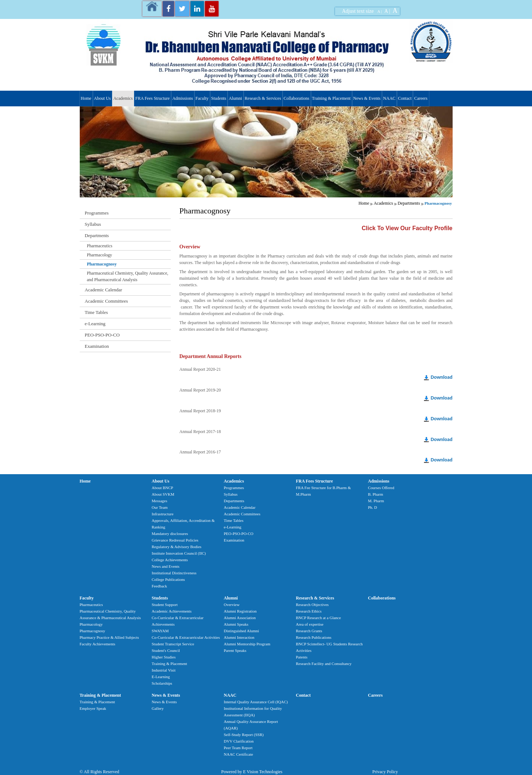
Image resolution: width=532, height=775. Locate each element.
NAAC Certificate (239, 754)
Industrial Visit (164, 670)
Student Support (165, 605)
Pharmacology (100, 255)
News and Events (166, 566)
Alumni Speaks (236, 624)
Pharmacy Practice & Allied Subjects (109, 637)
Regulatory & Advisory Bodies (177, 547)
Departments (409, 203)
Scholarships (162, 683)
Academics (123, 98)
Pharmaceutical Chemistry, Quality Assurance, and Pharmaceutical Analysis (128, 276)
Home (86, 98)
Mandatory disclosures (170, 534)
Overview (232, 605)
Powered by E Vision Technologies (252, 772)
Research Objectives (312, 605)
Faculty (202, 98)
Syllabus (93, 224)
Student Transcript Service (173, 644)
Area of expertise (310, 624)
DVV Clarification (239, 741)
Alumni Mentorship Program (247, 644)
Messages (160, 501)
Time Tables (96, 312)
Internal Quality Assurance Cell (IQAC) (256, 702)
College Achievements (170, 560)
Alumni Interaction (239, 637)
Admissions (183, 98)
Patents (302, 657)
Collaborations (297, 98)
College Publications (168, 579)
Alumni (235, 98)
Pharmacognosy (102, 264)
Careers (421, 98)
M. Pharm (376, 501)
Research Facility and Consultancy (324, 664)
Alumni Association (240, 618)
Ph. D (373, 507)
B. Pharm (376, 494)
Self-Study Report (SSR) (244, 735)
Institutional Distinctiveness (174, 573)
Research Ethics (309, 611)
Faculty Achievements (98, 644)
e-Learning (95, 324)
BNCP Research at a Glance (319, 618)
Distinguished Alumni (242, 631)
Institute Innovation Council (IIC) (179, 553)
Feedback (159, 586)
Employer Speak (93, 708)
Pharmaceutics (100, 246)
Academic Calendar (104, 290)
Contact (405, 98)
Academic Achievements (172, 611)
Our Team (160, 507)
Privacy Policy (385, 772)
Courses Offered (381, 488)
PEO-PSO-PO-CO (102, 335)
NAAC (389, 98)
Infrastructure (163, 514)
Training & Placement (331, 98)
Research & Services (263, 98)
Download (442, 377)
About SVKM (163, 494)
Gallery (158, 708)
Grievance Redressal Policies (175, 540)
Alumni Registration (240, 611)
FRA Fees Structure (152, 98)
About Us (102, 98)
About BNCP (163, 488)
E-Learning (161, 677)
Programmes (97, 213)
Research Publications (314, 637)
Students (219, 98)
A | (379, 11)
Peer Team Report (238, 748)
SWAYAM (160, 631)
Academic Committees (107, 301)
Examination (97, 346)
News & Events (367, 98)
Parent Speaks (235, 650)
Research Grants (309, 631)
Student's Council (166, 650)
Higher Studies (164, 657)
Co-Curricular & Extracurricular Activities (186, 637)
